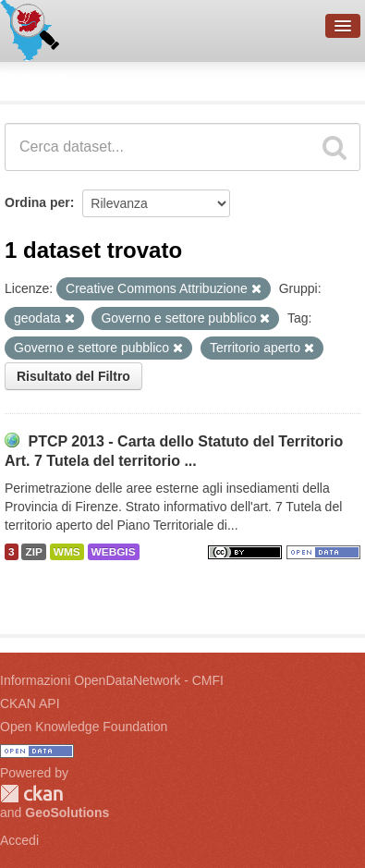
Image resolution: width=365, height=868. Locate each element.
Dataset (33, 79)
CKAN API (30, 703)
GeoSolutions (67, 813)
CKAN (31, 794)
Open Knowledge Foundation (84, 727)
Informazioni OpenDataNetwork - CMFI (112, 680)
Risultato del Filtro (73, 376)
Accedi (19, 840)
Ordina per (37, 202)
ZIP (33, 552)
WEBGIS (114, 552)
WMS (67, 552)
